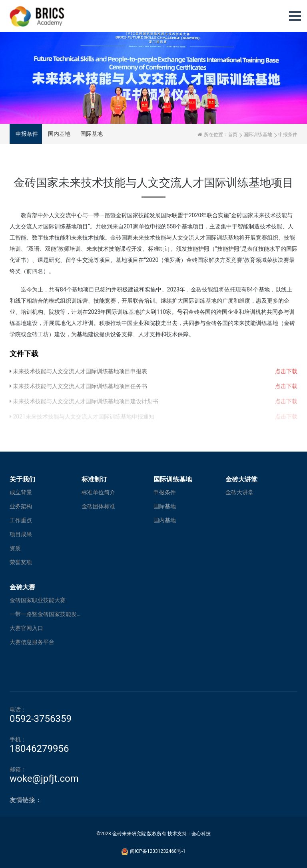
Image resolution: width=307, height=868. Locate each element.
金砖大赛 (22, 587)
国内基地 (59, 134)
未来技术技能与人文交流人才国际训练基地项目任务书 (78, 390)
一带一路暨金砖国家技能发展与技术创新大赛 (46, 614)
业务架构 (21, 506)
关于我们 (22, 479)
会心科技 (201, 834)
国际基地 (92, 134)
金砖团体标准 (98, 506)
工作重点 (21, 520)
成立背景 (21, 492)
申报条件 (27, 134)
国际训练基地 (258, 135)
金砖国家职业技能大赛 (38, 600)
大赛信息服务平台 (32, 642)
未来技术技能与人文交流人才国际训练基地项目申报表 (78, 375)
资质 (15, 548)
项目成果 (21, 534)
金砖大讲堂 (241, 479)
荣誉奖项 (21, 562)
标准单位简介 (98, 492)
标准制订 (94, 479)
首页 (233, 135)
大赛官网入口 (26, 628)
